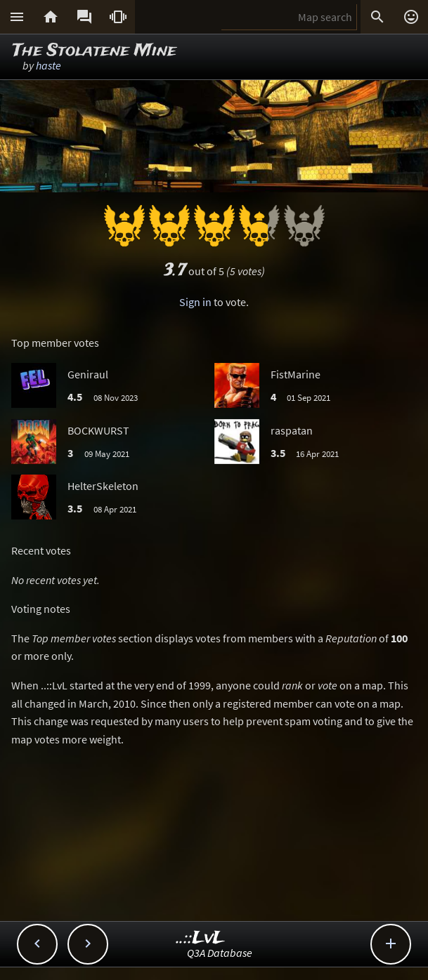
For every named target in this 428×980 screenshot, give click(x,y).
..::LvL (201, 938)
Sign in (195, 302)
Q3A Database (220, 953)
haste (48, 65)
